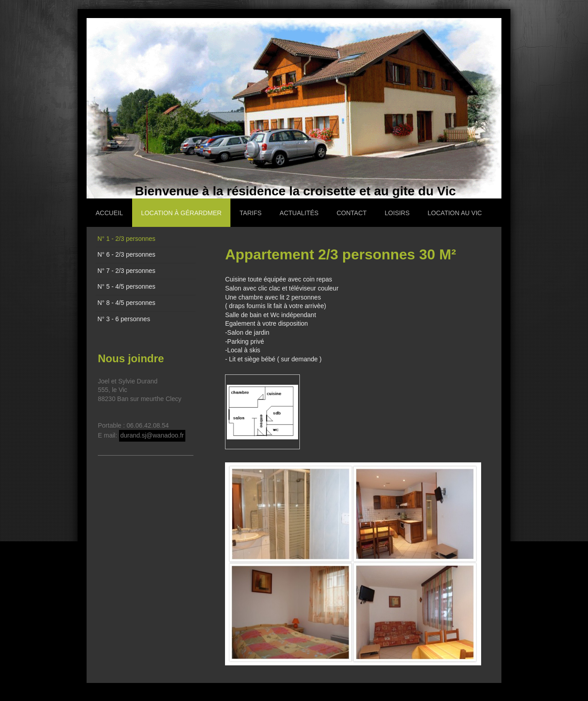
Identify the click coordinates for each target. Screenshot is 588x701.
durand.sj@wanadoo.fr (152, 435)
